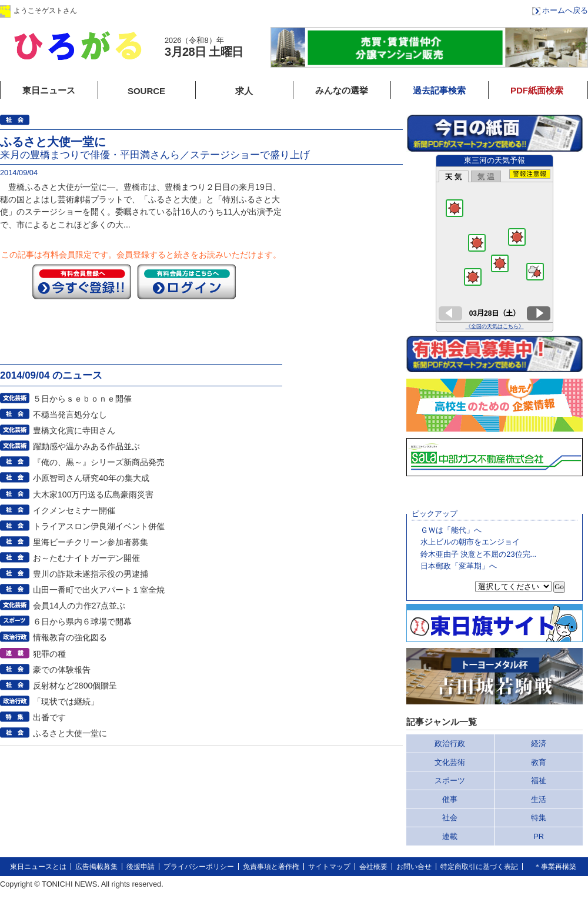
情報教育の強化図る (70, 637)
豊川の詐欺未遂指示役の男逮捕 (91, 574)
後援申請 (141, 867)
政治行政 (450, 743)
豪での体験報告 (62, 670)
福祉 (539, 781)
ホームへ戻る (565, 10)
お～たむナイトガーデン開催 (86, 558)
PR (539, 836)
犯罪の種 (49, 654)
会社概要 (373, 867)
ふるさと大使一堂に (70, 733)
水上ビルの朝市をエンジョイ (470, 542)
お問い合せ (414, 867)
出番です (49, 717)
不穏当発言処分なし (70, 415)
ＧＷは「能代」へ (451, 530)
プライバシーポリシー (199, 867)
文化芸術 (450, 762)
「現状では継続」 (66, 701)
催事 (450, 799)
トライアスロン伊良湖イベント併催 (99, 526)
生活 (539, 799)
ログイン (119, 10)
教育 (539, 762)
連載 (450, 836)
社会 (450, 818)
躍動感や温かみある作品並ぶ (86, 446)
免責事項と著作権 (271, 867)
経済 (539, 743)
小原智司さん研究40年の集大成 (91, 478)
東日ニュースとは (38, 867)
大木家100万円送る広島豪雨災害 (93, 494)
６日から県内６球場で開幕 (82, 621)
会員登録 (193, 10)
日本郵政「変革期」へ (459, 566)
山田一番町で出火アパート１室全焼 (99, 590)
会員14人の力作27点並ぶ (79, 606)
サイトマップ (329, 867)
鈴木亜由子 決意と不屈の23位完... (478, 554)
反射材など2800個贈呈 (75, 686)
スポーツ (450, 781)
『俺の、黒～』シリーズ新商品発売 (99, 462)
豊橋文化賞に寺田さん (74, 430)
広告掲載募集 (96, 867)
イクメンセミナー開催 (74, 510)
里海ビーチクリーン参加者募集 (91, 542)
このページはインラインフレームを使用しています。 (495, 243)
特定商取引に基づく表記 (479, 867)
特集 (539, 818)
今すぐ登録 (82, 282)
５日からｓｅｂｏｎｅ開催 (82, 399)
